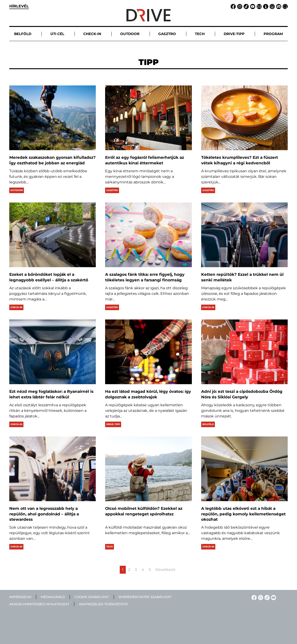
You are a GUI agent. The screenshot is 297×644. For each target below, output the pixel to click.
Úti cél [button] (57, 34)
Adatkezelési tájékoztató (103, 604)
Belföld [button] (23, 34)
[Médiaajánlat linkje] (278, 6)
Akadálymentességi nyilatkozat (39, 604)
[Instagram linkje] (239, 6)
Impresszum (20, 597)
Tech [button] (200, 34)
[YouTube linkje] (252, 6)
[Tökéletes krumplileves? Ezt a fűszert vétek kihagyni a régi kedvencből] (244, 118)
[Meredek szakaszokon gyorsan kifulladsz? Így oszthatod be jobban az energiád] (53, 118)
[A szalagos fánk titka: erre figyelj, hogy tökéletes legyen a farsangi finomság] (148, 235)
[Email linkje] (258, 6)
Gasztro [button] (167, 34)
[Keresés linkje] (284, 6)
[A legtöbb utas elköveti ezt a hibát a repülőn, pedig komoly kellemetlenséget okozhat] (244, 469)
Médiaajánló (53, 597)
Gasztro (112, 190)
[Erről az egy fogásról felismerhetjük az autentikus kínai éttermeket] (148, 118)
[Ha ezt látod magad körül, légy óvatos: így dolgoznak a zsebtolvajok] (148, 352)
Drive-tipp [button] (234, 34)
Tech (110, 547)
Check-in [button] (92, 34)
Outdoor (17, 190)
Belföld (208, 424)
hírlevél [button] (19, 6)
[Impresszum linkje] (265, 6)
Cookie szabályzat (92, 597)
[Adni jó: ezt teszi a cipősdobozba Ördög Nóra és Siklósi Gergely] (244, 352)
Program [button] (273, 34)
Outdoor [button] (130, 34)
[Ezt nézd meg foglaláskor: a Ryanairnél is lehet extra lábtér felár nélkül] (53, 352)
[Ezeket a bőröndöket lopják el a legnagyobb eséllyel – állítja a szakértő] (53, 235)
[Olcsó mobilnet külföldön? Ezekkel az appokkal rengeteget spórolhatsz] (148, 469)
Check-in (16, 307)
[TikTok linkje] (245, 6)
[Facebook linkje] (232, 6)
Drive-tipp (113, 424)
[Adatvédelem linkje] (271, 6)
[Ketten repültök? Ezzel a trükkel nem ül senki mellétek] (244, 235)
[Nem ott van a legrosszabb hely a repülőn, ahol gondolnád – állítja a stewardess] (53, 469)
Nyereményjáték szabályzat (145, 597)
